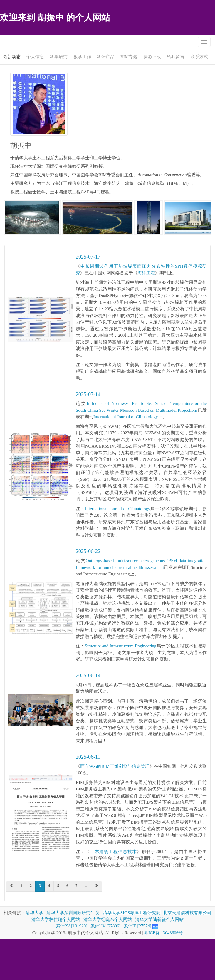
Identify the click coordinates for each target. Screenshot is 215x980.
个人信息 (35, 57)
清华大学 (34, 913)
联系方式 (199, 57)
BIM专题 (129, 57)
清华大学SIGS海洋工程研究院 (132, 913)
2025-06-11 (88, 757)
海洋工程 (146, 273)
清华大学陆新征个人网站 (159, 919)
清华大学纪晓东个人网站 (108, 919)
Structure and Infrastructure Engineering (121, 646)
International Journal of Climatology (126, 417)
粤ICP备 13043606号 (163, 933)
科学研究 (59, 57)
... (86, 886)
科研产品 (106, 57)
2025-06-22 (88, 551)
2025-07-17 (88, 257)
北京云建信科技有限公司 (187, 913)
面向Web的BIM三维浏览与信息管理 (115, 766)
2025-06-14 (88, 676)
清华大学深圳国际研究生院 (73, 913)
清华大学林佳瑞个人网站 (56, 919)
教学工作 (82, 57)
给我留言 (176, 57)
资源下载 (152, 57)
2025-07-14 (88, 394)
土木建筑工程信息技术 (113, 852)
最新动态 (12, 57)
